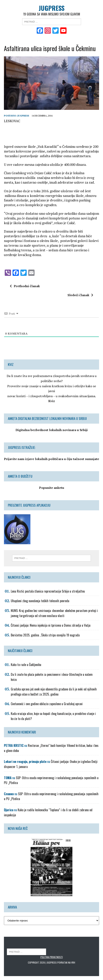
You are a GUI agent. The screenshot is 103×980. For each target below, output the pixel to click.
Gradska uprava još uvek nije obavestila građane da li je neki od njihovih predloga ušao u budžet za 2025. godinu (54, 692)
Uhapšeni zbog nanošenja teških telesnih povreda (40, 601)
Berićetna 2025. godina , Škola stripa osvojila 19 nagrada (45, 635)
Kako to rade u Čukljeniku (26, 665)
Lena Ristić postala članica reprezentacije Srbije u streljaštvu (48, 591)
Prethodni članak (25, 286)
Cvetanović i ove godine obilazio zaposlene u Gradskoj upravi (47, 704)
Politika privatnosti (52, 957)
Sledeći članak (80, 295)
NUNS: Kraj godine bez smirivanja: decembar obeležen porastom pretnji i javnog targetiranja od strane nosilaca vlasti (54, 613)
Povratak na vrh (66, 962)
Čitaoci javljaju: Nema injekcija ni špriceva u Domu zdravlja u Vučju (51, 625)
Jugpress (23, 116)
